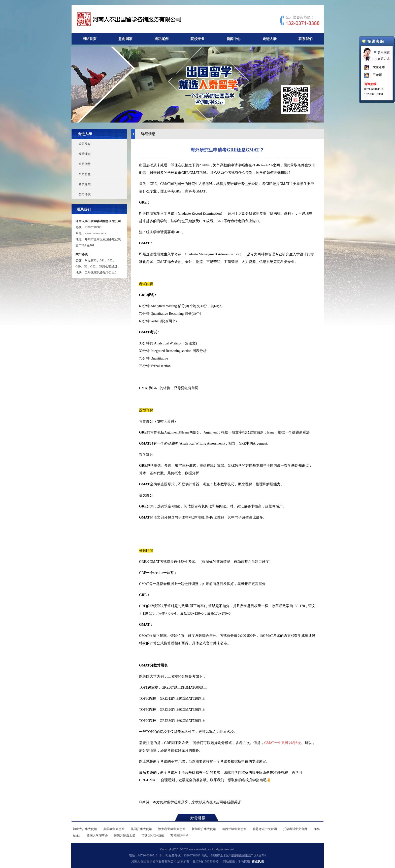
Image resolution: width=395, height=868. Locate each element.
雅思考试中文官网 (265, 829)
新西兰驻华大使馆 (234, 829)
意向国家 (125, 39)
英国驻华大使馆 (141, 829)
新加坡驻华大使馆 (204, 829)
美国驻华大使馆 (114, 829)
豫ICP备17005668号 (206, 861)
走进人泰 (270, 39)
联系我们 (306, 39)
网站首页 (89, 39)
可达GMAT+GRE (153, 836)
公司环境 (85, 194)
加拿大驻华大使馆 (85, 829)
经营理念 (85, 154)
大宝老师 (379, 67)
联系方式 (384, 59)
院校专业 (197, 39)
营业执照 (258, 861)
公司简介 (85, 144)
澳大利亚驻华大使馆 (172, 829)
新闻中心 (234, 39)
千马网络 (244, 861)
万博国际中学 (179, 836)
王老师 (377, 75)
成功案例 (161, 39)
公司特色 (85, 174)
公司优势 (85, 164)
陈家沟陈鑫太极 (125, 836)
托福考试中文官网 (295, 829)
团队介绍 (85, 184)
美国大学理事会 (97, 836)
